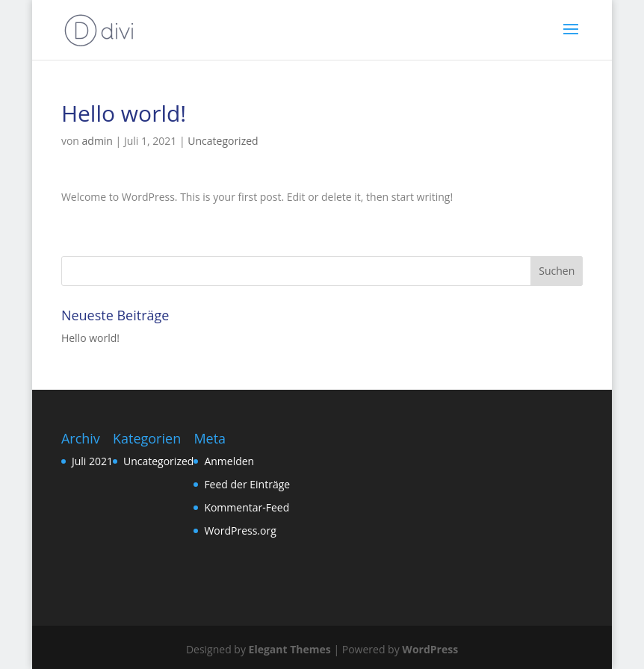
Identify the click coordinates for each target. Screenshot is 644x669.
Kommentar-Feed (247, 507)
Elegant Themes (290, 649)
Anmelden (229, 461)
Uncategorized (223, 141)
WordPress (430, 649)
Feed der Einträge (247, 484)
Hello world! (90, 338)
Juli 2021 (92, 461)
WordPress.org (240, 530)
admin (97, 141)
